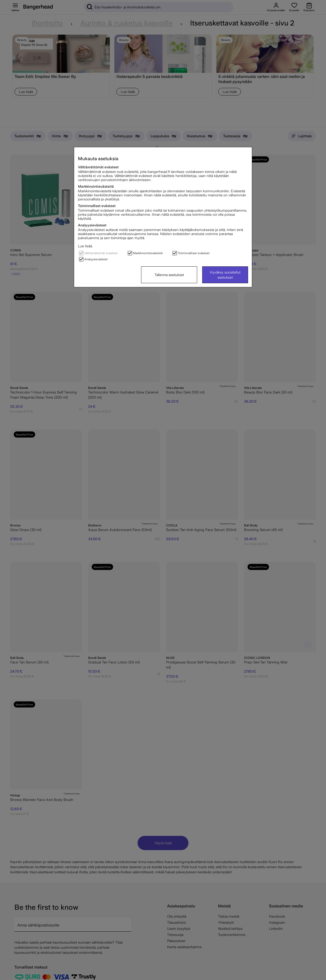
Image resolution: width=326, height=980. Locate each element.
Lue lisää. (85, 246)
